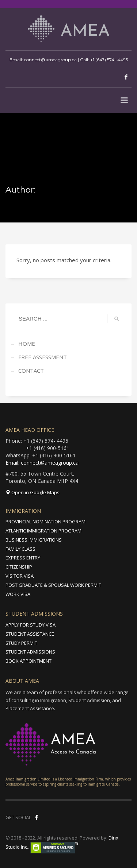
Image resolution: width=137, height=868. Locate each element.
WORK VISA (18, 594)
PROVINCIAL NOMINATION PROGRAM (45, 522)
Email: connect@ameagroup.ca (42, 463)
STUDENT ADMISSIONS (30, 652)
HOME (27, 344)
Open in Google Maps (33, 492)
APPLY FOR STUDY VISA (31, 625)
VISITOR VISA (20, 576)
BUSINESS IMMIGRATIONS (34, 540)
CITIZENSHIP (19, 567)
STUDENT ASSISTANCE (30, 634)
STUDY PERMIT (21, 643)
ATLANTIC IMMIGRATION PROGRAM (43, 531)
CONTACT (31, 371)
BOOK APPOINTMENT (28, 661)
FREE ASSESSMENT (43, 357)
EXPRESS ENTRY (23, 558)
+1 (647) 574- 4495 (109, 60)
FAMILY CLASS (20, 549)
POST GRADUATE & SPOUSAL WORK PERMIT (53, 585)
